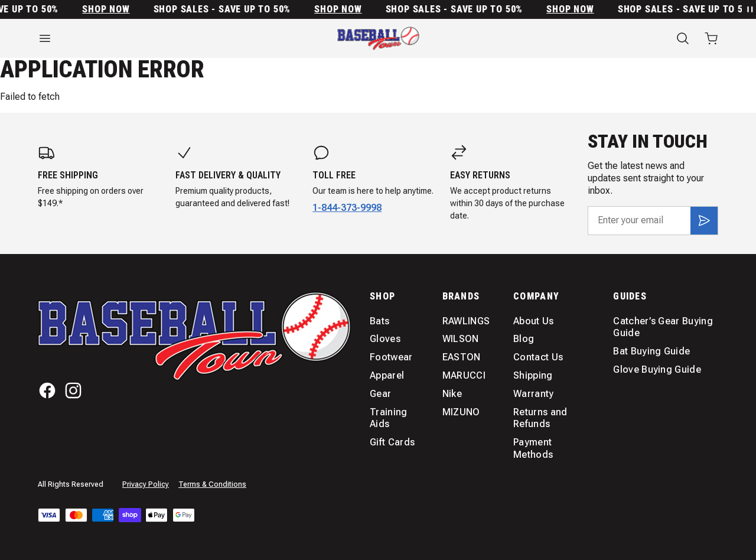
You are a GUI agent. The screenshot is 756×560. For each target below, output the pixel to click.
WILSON (461, 339)
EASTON (462, 357)
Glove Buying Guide (657, 369)
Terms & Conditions (212, 484)
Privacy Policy (146, 484)
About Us (534, 321)
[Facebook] (47, 390)
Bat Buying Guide (651, 351)
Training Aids (389, 418)
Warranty (534, 394)
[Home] (378, 38)
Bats (379, 321)
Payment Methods (533, 448)
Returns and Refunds (540, 418)
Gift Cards (392, 442)
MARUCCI (464, 375)
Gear (380, 394)
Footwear (391, 357)
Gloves (385, 339)
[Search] (683, 38)
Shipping (533, 375)
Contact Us (538, 357)
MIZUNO (461, 412)
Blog (524, 339)
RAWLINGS (466, 321)
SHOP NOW (114, 9)
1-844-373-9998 (347, 208)
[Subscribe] (704, 220)
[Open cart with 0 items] (711, 38)
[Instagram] (73, 390)
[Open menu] (142, 38)
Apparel (387, 375)
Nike (452, 394)
